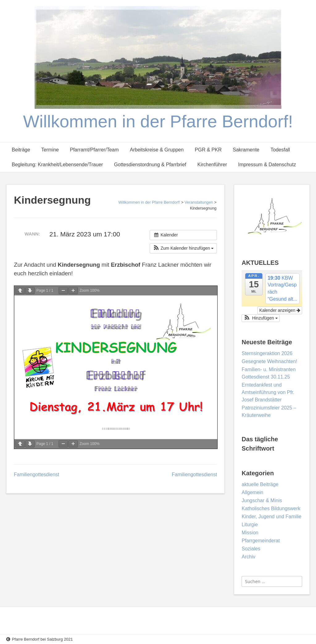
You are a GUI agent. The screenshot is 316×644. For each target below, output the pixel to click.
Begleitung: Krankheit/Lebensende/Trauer (57, 165)
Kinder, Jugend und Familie (272, 517)
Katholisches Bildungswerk (271, 508)
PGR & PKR (208, 150)
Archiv (248, 557)
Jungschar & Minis (262, 500)
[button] (183, 248)
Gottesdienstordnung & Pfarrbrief (150, 165)
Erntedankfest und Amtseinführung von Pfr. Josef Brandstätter (268, 392)
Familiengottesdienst (37, 475)
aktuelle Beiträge (260, 484)
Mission (250, 533)
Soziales (251, 549)
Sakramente (246, 150)
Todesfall (280, 150)
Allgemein (252, 492)
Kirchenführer (212, 165)
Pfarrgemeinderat (261, 541)
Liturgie (250, 525)
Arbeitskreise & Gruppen (157, 150)
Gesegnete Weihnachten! (269, 361)
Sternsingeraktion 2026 (267, 353)
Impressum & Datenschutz (267, 165)
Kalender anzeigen (280, 310)
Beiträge (21, 150)
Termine (50, 150)
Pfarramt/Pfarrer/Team (94, 150)
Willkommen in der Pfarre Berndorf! (158, 121)
